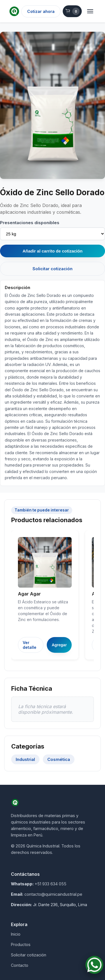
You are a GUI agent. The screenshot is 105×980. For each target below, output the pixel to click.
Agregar (59, 645)
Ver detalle (30, 645)
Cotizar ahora (41, 11)
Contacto (20, 965)
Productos (21, 944)
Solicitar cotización (53, 269)
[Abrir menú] (90, 11)
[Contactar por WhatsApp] (94, 965)
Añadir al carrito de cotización (52, 251)
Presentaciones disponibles (30, 223)
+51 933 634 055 (51, 884)
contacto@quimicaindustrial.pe (53, 894)
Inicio (16, 934)
